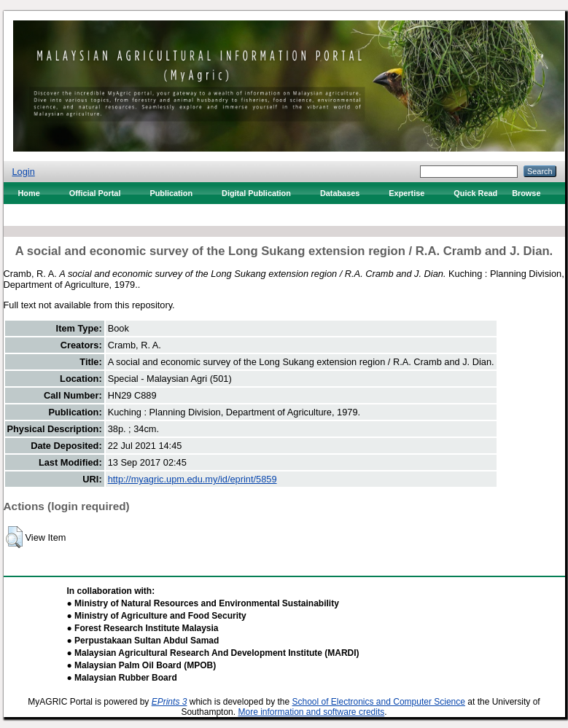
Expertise (406, 193)
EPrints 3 (170, 702)
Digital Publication (256, 193)
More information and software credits (311, 712)
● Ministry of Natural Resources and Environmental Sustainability (203, 603)
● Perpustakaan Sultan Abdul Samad (143, 641)
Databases (340, 193)
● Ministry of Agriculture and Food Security (157, 616)
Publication (171, 193)
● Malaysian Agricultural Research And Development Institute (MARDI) (213, 653)
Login (24, 172)
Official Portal (95, 193)
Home (29, 193)
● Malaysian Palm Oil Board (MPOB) (142, 665)
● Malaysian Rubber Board (122, 678)
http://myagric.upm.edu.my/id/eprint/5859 (192, 479)
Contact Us (39, 215)
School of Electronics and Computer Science (378, 702)
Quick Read (475, 193)
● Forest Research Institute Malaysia (143, 628)
